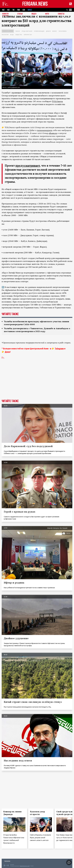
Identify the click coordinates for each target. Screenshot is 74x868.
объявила (53, 133)
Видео (34, 14)
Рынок (18, 31)
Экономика (63, 31)
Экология (5, 35)
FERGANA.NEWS (35, 4)
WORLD (30, 10)
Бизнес (55, 31)
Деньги (48, 31)
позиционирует (45, 130)
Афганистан (28, 35)
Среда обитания (27, 31)
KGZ (9, 10)
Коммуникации (39, 31)
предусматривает (28, 166)
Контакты (7, 861)
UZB (24, 10)
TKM (18, 10)
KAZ (3, 10)
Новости (5, 14)
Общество (19, 35)
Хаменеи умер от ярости (37, 813)
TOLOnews (57, 101)
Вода (12, 35)
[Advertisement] (37, 383)
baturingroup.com (25, 866)
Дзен (7, 352)
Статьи (20, 14)
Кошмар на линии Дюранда (12, 813)
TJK (13, 10)
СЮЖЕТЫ (61, 14)
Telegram (59, 349)
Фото (47, 14)
